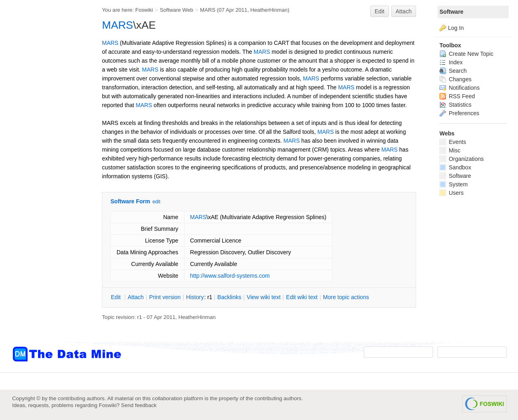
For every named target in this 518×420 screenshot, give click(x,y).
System (454, 184)
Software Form (130, 201)
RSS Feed (457, 96)
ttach (136, 297)
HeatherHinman (269, 10)
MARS (208, 10)
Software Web (176, 10)
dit (117, 297)
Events (453, 142)
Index (451, 62)
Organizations (462, 159)
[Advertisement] (45, 163)
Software (451, 12)
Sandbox (455, 167)
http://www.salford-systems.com (230, 276)
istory (195, 297)
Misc (450, 150)
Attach (404, 11)
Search (453, 71)
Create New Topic (466, 54)
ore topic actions (346, 297)
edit (156, 202)
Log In (456, 28)
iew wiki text (264, 297)
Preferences (459, 113)
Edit (380, 11)
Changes (455, 79)
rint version (165, 297)
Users (451, 193)
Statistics (455, 105)
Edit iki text (302, 297)
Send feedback (139, 405)
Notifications (460, 88)
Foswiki (144, 10)
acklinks (229, 297)
